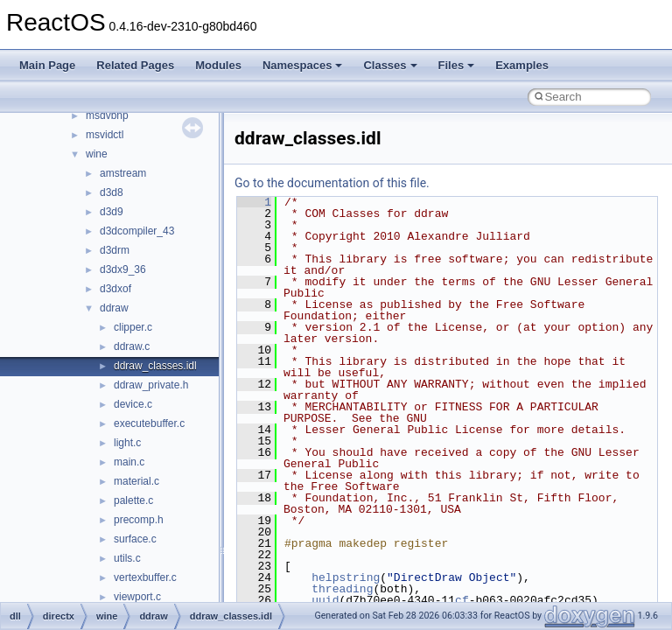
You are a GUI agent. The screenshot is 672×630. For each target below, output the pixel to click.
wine (97, 154)
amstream (123, 173)
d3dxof (115, 289)
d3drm (115, 250)
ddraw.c (132, 346)
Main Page (47, 65)
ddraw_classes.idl (155, 366)
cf (462, 600)
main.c (129, 462)
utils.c (127, 558)
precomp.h (139, 520)
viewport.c (137, 597)
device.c (133, 404)
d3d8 (112, 192)
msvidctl (105, 135)
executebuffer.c (149, 423)
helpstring (346, 577)
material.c (136, 481)
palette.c (133, 500)
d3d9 (112, 212)
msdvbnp (107, 115)
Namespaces (303, 65)
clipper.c (133, 327)
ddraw (114, 308)
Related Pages (135, 65)
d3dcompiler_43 (137, 231)
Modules (218, 65)
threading (342, 589)
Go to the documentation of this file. (332, 183)
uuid (325, 600)
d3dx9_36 (123, 269)
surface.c (135, 539)
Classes (390, 65)
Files (457, 65)
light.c (127, 443)
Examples (522, 65)
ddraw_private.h (151, 385)
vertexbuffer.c (145, 577)
